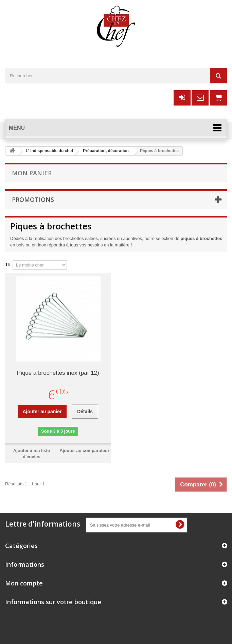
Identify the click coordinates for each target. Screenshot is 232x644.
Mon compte (24, 583)
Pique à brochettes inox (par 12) (58, 373)
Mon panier (32, 173)
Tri (8, 264)
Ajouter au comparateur (84, 450)
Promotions (33, 199)
